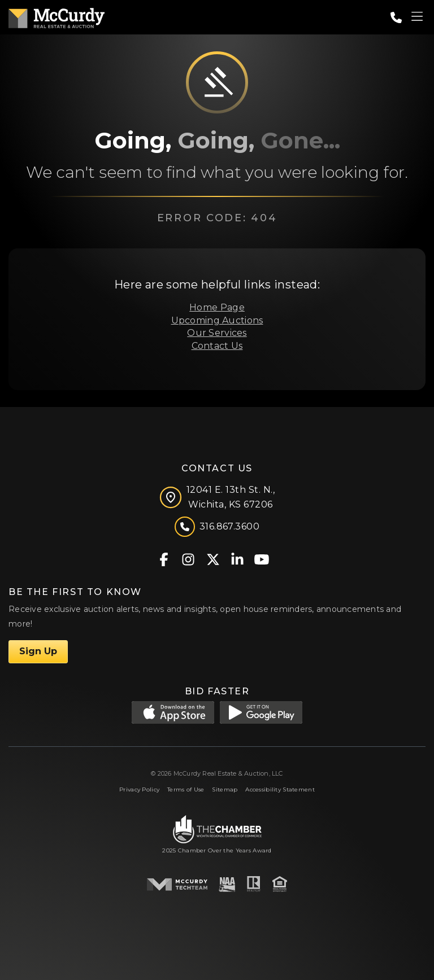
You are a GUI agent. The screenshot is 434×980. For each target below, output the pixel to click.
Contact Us (217, 346)
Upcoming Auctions (217, 320)
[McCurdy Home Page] (57, 16)
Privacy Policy (139, 789)
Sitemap (225, 789)
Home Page (217, 307)
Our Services (217, 333)
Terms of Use (186, 789)
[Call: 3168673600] (396, 17)
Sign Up (38, 651)
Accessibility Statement (280, 789)
